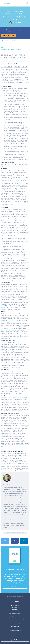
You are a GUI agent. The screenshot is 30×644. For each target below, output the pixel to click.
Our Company (15, 608)
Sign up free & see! (8, 36)
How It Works (15, 605)
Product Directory (15, 623)
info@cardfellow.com (15, 640)
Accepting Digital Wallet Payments (11, 49)
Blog (15, 621)
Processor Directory (15, 630)
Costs (3, 47)
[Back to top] (15, 597)
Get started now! (15, 635)
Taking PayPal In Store (12, 332)
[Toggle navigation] (26, 3)
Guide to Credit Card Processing (15, 619)
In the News (15, 610)
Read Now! (15, 587)
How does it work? (6, 43)
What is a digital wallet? (8, 41)
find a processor (6, 470)
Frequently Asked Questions (15, 617)
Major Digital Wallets (7, 45)
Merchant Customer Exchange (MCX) (13, 190)
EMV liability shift (6, 304)
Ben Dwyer (18, 22)
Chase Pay (17, 346)
